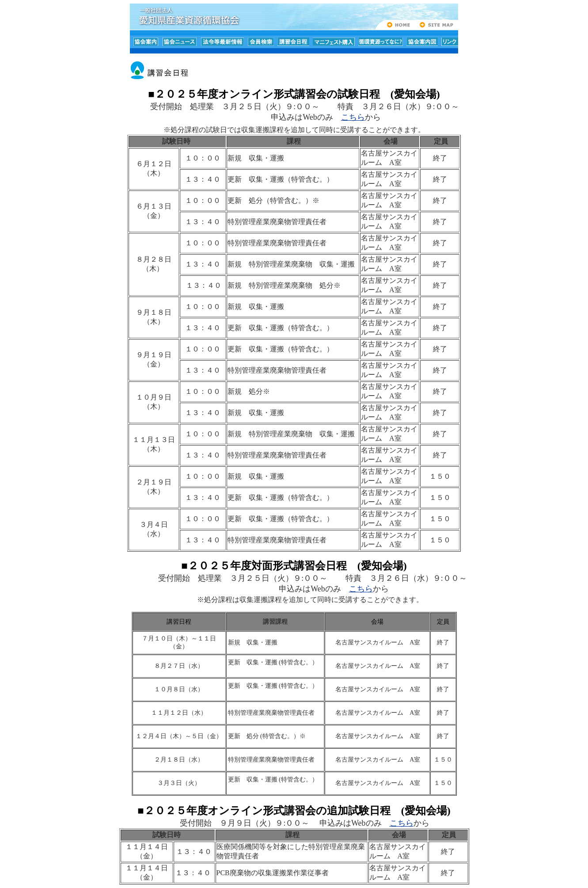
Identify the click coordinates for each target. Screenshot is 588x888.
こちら (353, 117)
